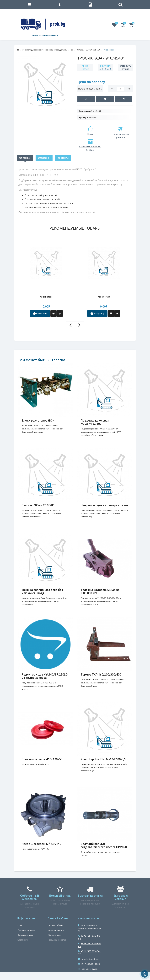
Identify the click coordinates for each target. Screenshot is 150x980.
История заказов (56, 930)
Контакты (63, 158)
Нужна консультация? (90, 89)
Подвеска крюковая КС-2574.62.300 (95, 422)
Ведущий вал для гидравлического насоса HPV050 (104, 845)
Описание (25, 158)
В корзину (40, 313)
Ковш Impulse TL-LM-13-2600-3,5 (103, 759)
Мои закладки (54, 935)
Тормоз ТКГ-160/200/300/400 (101, 674)
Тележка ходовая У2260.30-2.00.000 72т (100, 591)
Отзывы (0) (44, 158)
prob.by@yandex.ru (89, 959)
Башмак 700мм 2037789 (38, 505)
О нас (20, 925)
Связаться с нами (25, 935)
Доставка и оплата (26, 930)
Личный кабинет (55, 925)
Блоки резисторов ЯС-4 (38, 420)
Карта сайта (23, 940)
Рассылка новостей (57, 940)
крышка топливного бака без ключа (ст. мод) (42, 591)
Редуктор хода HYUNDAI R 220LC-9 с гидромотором (45, 676)
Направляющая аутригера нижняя (104, 505)
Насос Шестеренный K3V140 (41, 844)
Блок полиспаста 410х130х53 (42, 759)
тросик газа (46, 297)
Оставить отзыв (126, 67)
